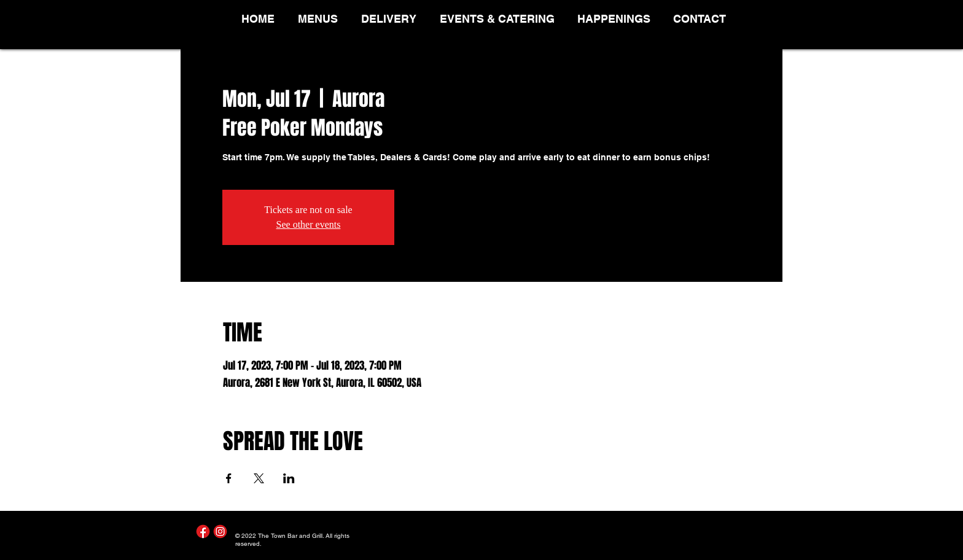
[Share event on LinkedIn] (289, 478)
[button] (320, 19)
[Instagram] (220, 531)
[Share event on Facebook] (229, 478)
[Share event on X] (259, 478)
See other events (309, 224)
